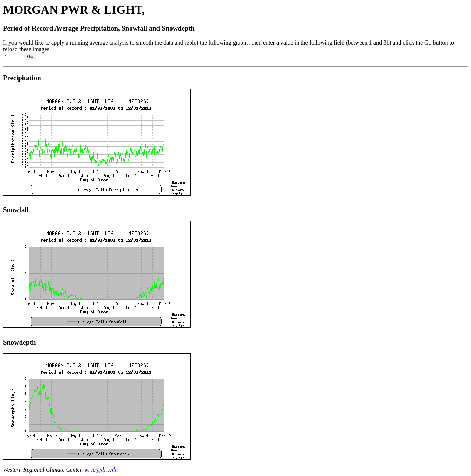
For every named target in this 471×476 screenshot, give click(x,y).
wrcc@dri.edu (101, 470)
